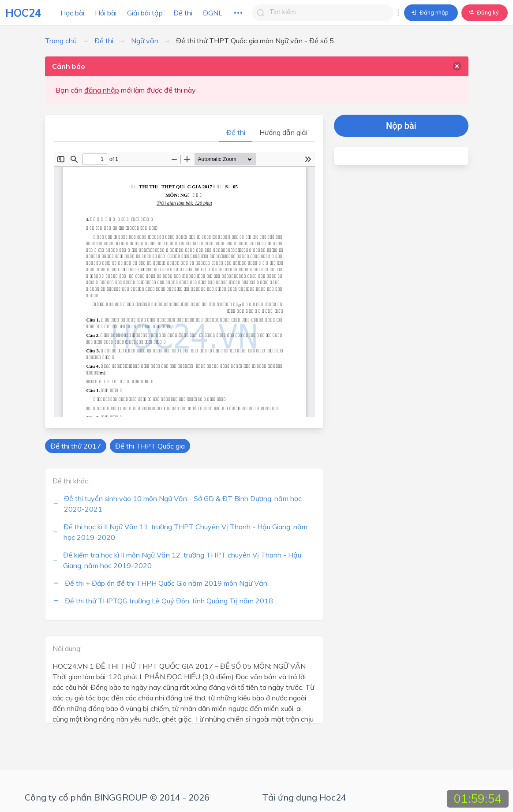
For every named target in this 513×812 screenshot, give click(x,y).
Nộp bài (401, 126)
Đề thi (183, 13)
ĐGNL (213, 13)
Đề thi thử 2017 (76, 446)
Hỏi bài (106, 13)
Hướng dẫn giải (283, 132)
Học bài (72, 13)
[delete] (457, 66)
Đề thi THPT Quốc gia (150, 446)
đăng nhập (102, 90)
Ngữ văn (145, 41)
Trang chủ (61, 41)
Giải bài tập (145, 13)
